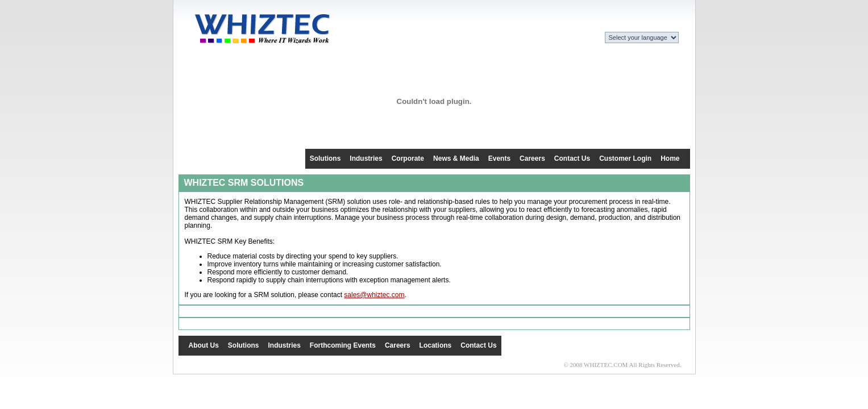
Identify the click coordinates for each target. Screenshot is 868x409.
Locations (436, 345)
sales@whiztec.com (374, 295)
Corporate (408, 158)
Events (499, 158)
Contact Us (572, 158)
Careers (532, 158)
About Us (204, 345)
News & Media (456, 158)
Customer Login (625, 158)
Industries (366, 158)
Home (670, 158)
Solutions (325, 158)
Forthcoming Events (343, 345)
